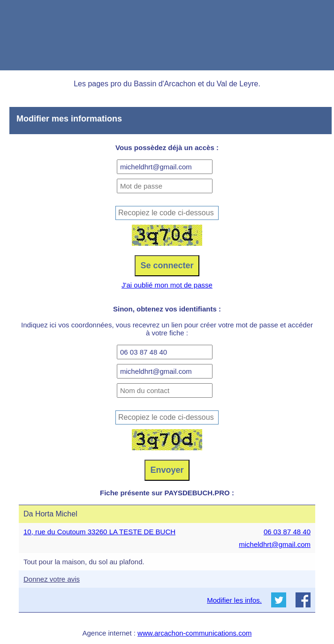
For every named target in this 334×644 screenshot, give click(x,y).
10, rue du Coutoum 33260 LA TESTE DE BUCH (99, 532)
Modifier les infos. (234, 600)
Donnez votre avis (52, 579)
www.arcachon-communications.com (194, 633)
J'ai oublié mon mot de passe (167, 285)
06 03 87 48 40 (287, 532)
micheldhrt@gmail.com (275, 544)
